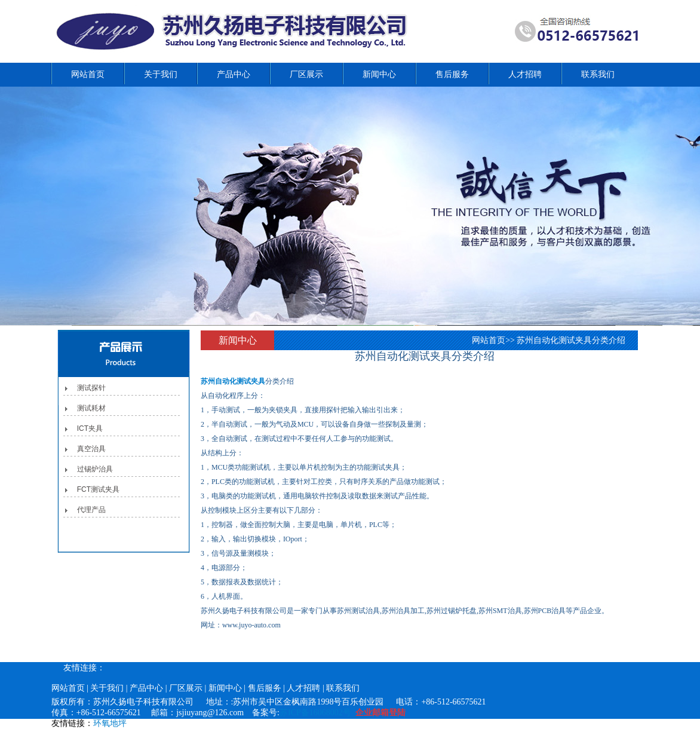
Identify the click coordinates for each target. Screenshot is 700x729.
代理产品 (91, 510)
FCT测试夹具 (98, 489)
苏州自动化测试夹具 (233, 381)
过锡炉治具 (95, 469)
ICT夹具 (90, 428)
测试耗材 (91, 408)
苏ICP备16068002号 (315, 713)
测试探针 (91, 388)
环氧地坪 (110, 723)
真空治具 (91, 449)
